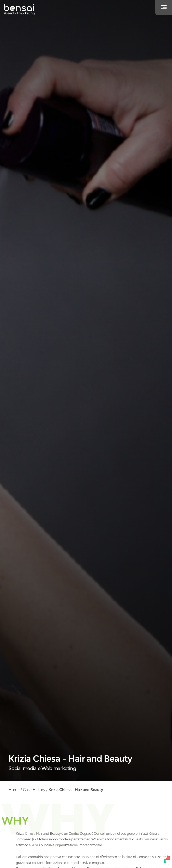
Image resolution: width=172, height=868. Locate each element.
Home (14, 790)
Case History (34, 790)
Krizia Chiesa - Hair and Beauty (76, 790)
